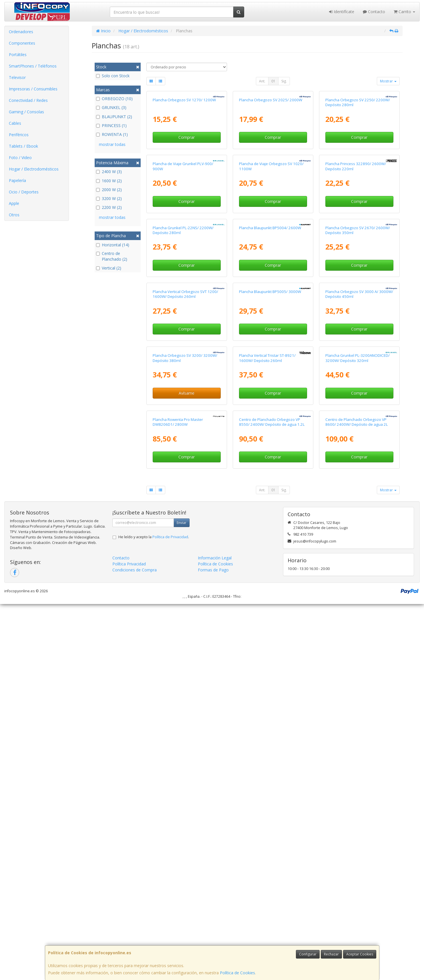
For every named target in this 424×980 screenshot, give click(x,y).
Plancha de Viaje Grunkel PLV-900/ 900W (183, 291)
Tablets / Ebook (23, 146)
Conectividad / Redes (28, 100)
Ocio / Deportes (24, 192)
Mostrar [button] (388, 81)
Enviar (182, 898)
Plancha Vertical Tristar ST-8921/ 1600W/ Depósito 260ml (267, 671)
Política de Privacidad (170, 913)
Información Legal (215, 934)
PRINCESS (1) (111, 125)
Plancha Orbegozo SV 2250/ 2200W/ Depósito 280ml (358, 165)
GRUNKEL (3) (111, 107)
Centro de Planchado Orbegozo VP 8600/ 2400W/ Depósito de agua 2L (357, 798)
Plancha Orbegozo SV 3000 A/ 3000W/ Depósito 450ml (359, 545)
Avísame (187, 706)
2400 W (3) (109, 172)
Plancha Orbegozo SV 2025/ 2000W (271, 163)
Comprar (187, 200)
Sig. (284, 81)
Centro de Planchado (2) (112, 256)
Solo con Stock (113, 76)
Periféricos (19, 135)
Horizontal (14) (113, 245)
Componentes (22, 43)
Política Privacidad (129, 940)
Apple (14, 203)
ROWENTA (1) (112, 134)
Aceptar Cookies (360, 954)
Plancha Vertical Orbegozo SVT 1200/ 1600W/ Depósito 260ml (185, 545)
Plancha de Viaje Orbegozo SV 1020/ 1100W (271, 291)
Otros (14, 215)
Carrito (404, 12)
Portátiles (18, 55)
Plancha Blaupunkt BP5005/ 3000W (270, 542)
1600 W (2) (109, 181)
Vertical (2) (109, 268)
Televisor (17, 77)
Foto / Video (20, 158)
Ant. (262, 81)
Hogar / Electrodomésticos (34, 169)
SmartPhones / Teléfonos (33, 66)
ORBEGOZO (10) (114, 99)
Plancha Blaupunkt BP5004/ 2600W (270, 415)
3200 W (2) (109, 198)
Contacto (374, 12)
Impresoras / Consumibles (33, 89)
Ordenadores (21, 32)
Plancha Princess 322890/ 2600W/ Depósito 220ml (356, 291)
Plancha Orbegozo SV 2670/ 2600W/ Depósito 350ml (358, 418)
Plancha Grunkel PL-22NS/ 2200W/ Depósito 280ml (183, 418)
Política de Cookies (237, 973)
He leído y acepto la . (154, 913)
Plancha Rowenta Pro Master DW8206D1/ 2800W (178, 798)
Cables (15, 123)
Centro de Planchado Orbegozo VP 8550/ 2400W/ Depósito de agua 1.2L (272, 798)
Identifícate (342, 12)
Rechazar (331, 954)
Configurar (308, 954)
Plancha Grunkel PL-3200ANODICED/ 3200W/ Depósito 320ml (358, 671)
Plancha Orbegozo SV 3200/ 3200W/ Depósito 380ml (185, 671)
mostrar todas (112, 144)
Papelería (17, 180)
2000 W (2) (109, 190)
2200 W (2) (109, 207)
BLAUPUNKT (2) (114, 117)
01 (273, 81)
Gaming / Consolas (26, 112)
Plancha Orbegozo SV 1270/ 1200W (184, 163)
